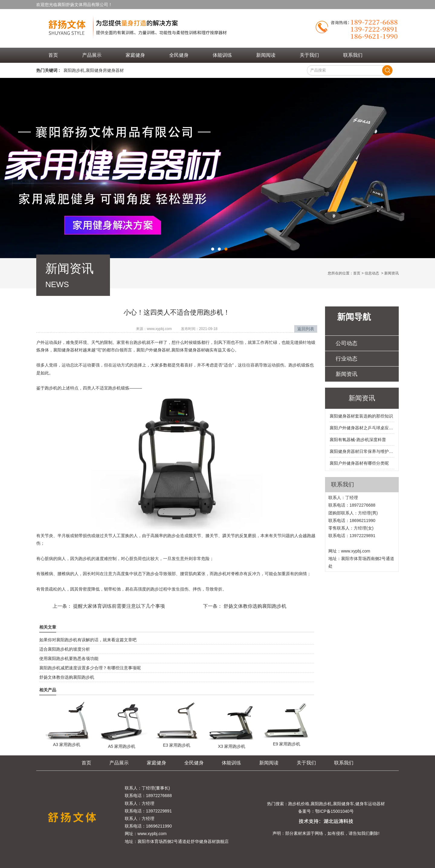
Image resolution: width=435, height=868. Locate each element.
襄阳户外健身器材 (153, 350)
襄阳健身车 (343, 804)
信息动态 (372, 273)
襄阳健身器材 (66, 350)
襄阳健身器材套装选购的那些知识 (361, 416)
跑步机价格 (299, 804)
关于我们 (309, 55)
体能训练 (222, 55)
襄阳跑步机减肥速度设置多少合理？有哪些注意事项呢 (90, 668)
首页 (53, 55)
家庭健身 (135, 55)
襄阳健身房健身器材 (105, 70)
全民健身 (179, 55)
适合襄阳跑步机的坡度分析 (65, 649)
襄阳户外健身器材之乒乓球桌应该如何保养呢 (362, 428)
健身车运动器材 (370, 804)
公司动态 (346, 343)
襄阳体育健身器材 (188, 350)
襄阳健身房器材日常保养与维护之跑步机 (362, 451)
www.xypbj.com (159, 329)
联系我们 (353, 55)
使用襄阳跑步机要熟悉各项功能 (69, 658)
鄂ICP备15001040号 (334, 811)
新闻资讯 (346, 374)
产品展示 (92, 55)
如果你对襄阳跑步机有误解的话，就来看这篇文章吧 (88, 640)
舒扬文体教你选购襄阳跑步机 (254, 606)
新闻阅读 (266, 55)
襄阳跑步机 (74, 70)
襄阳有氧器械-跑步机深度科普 (358, 440)
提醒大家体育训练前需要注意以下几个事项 (118, 606)
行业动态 (346, 359)
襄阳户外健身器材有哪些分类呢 (359, 463)
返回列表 (306, 329)
